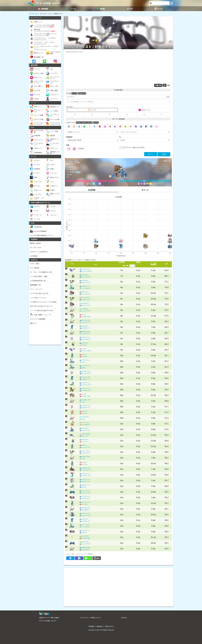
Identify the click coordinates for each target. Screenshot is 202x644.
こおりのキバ (85, 303)
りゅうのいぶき (86, 320)
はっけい (84, 354)
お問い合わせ (109, 626)
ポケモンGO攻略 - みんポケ (48, 3)
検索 (164, 154)
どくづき (84, 349)
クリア (96, 123)
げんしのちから (166, 168)
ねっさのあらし (86, 424)
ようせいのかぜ (86, 434)
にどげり (84, 394)
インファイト (85, 442)
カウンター (84, 411)
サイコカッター (86, 297)
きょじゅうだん (86, 294)
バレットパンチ (86, 491)
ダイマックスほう (86, 271)
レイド (74, 93)
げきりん (84, 368)
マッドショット (86, 422)
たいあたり (153, 167)
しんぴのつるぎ (86, 317)
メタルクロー (85, 275)
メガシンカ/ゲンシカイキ (84, 123)
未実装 (81, 148)
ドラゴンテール (154, 165)
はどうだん (84, 356)
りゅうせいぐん (86, 407)
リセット (151, 154)
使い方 (158, 85)
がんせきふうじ (166, 167)
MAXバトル (82, 93)
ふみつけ (164, 165)
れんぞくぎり (85, 536)
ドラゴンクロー (166, 170)
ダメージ (145, 190)
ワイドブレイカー (86, 385)
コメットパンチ (86, 447)
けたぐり (84, 315)
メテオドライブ (86, 283)
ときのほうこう (86, 328)
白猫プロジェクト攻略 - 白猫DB (49, 618)
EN (169, 85)
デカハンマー (85, 436)
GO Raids (124, 618)
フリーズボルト (86, 288)
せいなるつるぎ (86, 396)
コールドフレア (86, 311)
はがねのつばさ (86, 332)
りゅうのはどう (86, 510)
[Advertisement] (118, 586)
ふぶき (83, 362)
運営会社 (100, 626)
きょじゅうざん (86, 277)
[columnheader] (72, 264)
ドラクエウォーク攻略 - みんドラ (90, 618)
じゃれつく (84, 345)
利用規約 (91, 626)
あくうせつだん (86, 339)
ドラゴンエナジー (86, 470)
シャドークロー (86, 451)
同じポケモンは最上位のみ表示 (134, 147)
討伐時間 (92, 190)
